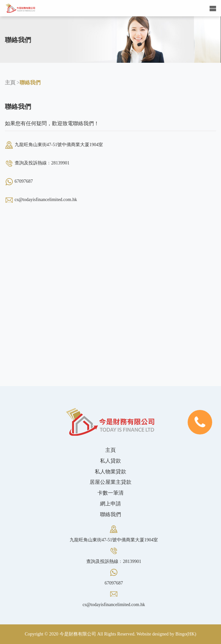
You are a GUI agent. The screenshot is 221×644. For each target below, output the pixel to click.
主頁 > (12, 83)
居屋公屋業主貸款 (110, 482)
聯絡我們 (30, 83)
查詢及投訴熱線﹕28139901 (42, 163)
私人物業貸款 (110, 472)
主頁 (110, 450)
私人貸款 (110, 461)
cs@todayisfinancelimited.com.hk (46, 200)
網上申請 (110, 504)
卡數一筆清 (110, 493)
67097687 (24, 181)
